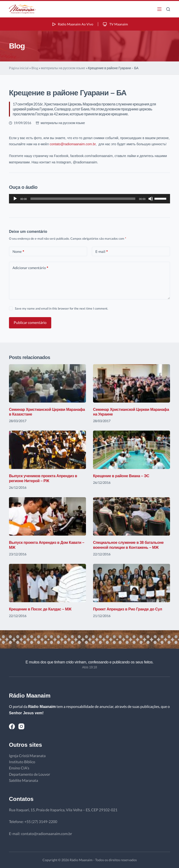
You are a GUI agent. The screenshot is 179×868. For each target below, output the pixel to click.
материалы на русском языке (63, 68)
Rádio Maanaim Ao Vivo (72, 24)
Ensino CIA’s (19, 768)
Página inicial (19, 68)
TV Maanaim (115, 24)
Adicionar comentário (30, 268)
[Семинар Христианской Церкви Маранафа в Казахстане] (47, 383)
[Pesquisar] (168, 9)
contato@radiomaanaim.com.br (73, 144)
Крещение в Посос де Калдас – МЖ (40, 609)
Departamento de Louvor (30, 774)
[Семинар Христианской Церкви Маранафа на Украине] (132, 383)
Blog (35, 68)
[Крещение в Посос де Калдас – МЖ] (47, 583)
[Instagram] (21, 726)
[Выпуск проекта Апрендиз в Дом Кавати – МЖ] (47, 516)
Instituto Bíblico (22, 762)
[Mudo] (151, 199)
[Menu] (159, 9)
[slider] (83, 199)
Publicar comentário (30, 322)
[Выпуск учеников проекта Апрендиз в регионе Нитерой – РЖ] (47, 450)
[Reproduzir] (15, 199)
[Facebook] (12, 726)
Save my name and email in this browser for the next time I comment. (62, 308)
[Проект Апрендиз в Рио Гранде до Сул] (132, 583)
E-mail (102, 252)
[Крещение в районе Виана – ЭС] (132, 450)
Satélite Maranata (23, 780)
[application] (89, 199)
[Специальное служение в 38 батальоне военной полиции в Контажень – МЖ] (132, 516)
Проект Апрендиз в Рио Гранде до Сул (128, 609)
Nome (18, 252)
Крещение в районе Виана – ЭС (121, 476)
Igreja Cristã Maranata (27, 756)
